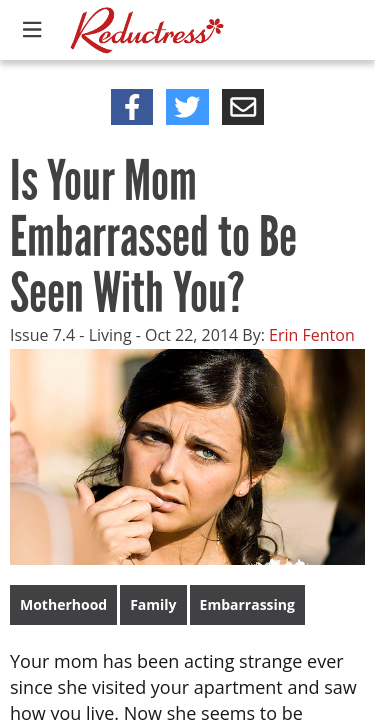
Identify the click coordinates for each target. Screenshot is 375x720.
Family (153, 604)
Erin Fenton (312, 335)
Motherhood (63, 604)
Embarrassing (247, 604)
